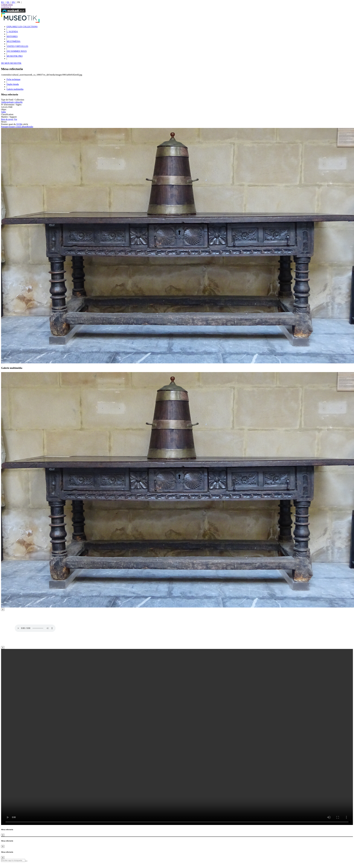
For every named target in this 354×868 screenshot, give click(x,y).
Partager (5, 127)
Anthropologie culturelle (12, 102)
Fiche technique (13, 79)
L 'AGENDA (12, 32)
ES (8, 2)
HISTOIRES (12, 36)
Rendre (30, 127)
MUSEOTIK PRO (15, 56)
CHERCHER (7, 5)
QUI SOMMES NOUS (17, 51)
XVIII (19, 124)
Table (3, 112)
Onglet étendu (13, 84)
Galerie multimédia (15, 89)
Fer (16, 119)
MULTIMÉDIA (13, 41)
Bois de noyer (7, 119)
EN (13, 2)
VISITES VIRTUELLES (17, 46)
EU (3, 2)
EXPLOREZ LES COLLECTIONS (22, 27)
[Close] (3, 609)
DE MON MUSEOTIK (11, 63)
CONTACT (6, 7)
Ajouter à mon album (18, 127)
